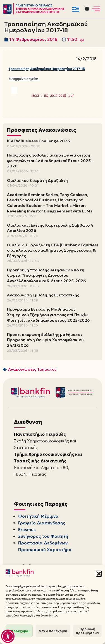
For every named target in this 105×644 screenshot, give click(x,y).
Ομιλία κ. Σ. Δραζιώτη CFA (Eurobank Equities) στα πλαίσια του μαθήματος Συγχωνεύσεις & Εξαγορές (52, 250)
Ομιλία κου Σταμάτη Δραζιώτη (37, 180)
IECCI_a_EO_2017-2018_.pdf (52, 96)
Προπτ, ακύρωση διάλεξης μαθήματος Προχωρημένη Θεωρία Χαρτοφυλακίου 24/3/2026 (45, 340)
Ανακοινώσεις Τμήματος (32, 369)
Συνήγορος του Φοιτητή (43, 536)
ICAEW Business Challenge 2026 (38, 141)
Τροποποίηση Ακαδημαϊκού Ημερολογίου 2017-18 (47, 69)
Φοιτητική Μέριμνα (38, 516)
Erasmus (27, 530)
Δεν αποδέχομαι (53, 631)
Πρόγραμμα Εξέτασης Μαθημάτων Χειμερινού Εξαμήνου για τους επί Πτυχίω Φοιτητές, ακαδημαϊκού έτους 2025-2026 (48, 315)
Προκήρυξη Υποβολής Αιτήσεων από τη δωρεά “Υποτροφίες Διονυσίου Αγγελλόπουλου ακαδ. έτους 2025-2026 (46, 275)
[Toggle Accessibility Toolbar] (8, 636)
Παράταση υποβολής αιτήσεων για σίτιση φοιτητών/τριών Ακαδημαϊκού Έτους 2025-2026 (50, 161)
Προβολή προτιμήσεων (87, 631)
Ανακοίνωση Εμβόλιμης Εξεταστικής (43, 295)
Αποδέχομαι (19, 631)
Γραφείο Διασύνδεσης (42, 523)
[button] (99, 574)
